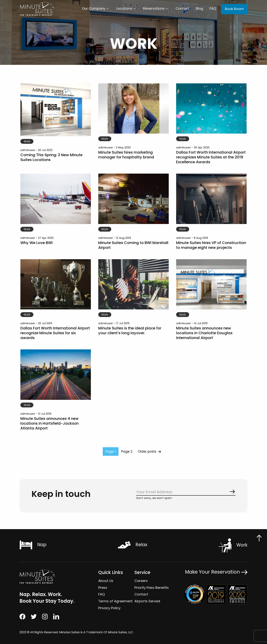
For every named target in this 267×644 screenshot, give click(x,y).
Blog (199, 8)
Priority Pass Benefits (152, 587)
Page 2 (127, 452)
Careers (141, 581)
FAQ (213, 8)
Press (103, 587)
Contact (182, 8)
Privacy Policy (109, 608)
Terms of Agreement (116, 601)
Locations (124, 8)
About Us (106, 581)
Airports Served (147, 601)
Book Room (234, 9)
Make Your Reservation (216, 572)
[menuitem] (96, 9)
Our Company (94, 8)
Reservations (154, 8)
